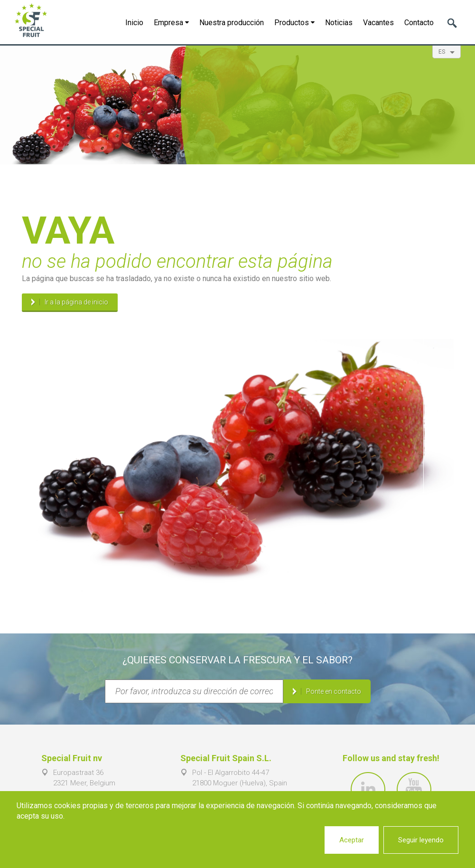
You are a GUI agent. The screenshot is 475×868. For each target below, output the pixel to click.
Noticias (339, 23)
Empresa (171, 23)
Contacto (419, 23)
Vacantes (378, 23)
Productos (294, 23)
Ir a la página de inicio (76, 302)
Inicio (134, 23)
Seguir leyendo (421, 840)
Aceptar (352, 840)
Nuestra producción (232, 23)
